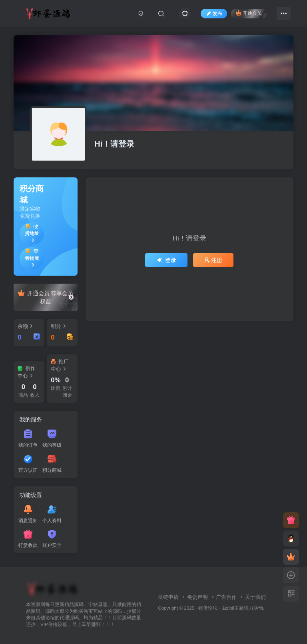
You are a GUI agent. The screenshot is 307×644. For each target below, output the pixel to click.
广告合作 (226, 597)
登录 (166, 260)
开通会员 (249, 13)
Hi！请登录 (114, 144)
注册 (213, 260)
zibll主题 (235, 608)
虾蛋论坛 (208, 608)
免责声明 (197, 597)
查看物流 (32, 258)
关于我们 (255, 597)
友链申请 (168, 597)
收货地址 (32, 233)
